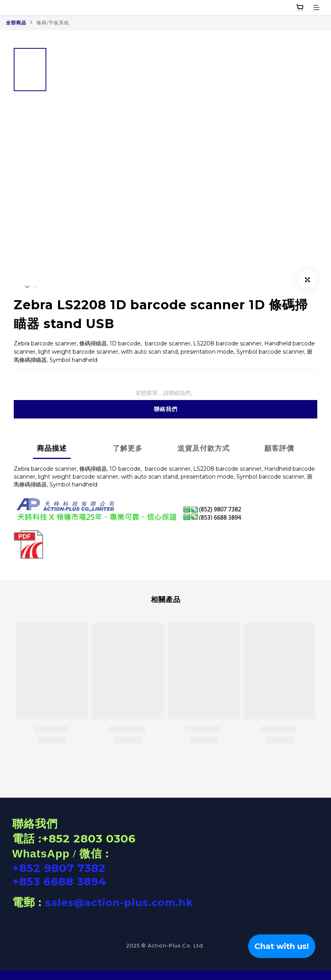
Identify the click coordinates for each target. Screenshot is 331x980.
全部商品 (16, 23)
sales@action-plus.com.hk (119, 903)
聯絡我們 (166, 409)
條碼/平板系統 (53, 23)
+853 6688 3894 (59, 881)
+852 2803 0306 (89, 839)
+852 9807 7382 (59, 868)
